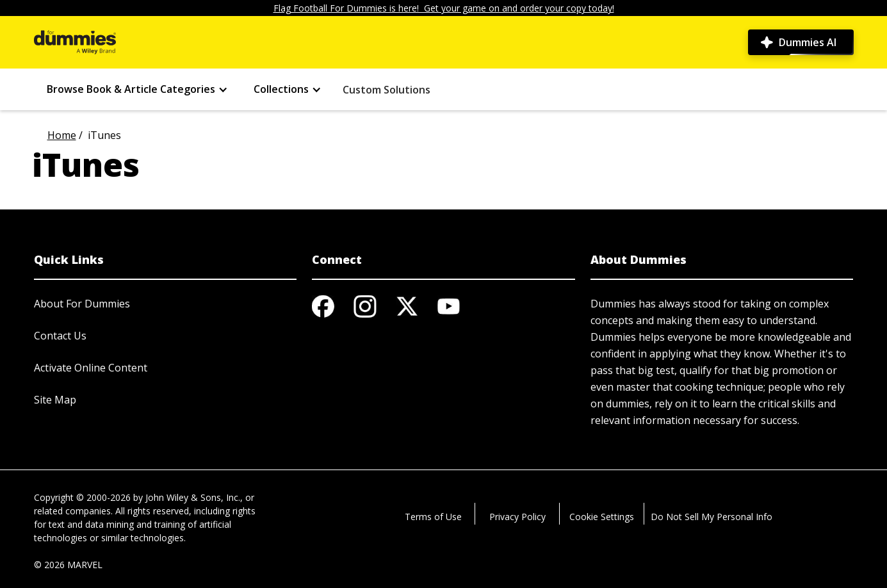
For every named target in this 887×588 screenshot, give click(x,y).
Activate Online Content (91, 368)
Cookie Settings (602, 517)
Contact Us (60, 336)
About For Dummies (82, 304)
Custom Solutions (387, 90)
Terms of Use (433, 517)
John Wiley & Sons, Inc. (193, 497)
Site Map (55, 400)
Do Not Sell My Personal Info (712, 517)
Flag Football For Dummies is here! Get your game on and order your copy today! (444, 8)
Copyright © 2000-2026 (82, 497)
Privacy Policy (517, 517)
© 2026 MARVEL (68, 565)
